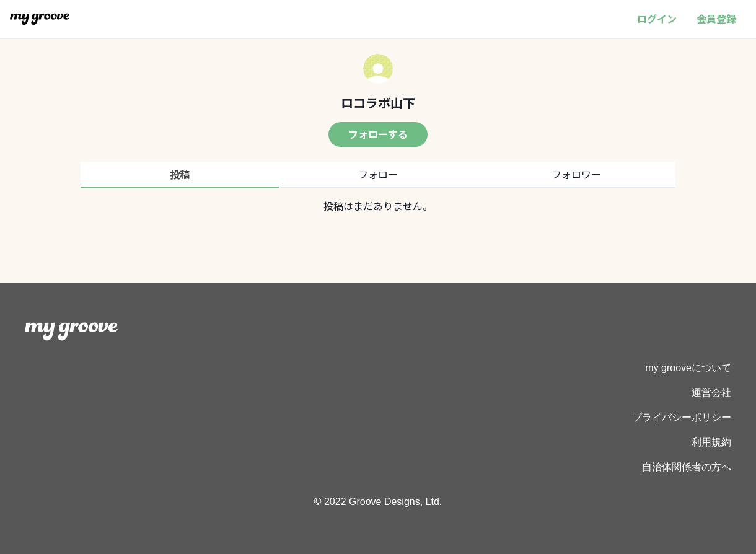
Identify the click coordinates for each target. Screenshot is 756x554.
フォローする (378, 134)
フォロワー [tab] (576, 174)
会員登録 (716, 19)
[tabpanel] (378, 206)
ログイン (657, 19)
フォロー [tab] (378, 174)
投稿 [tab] (180, 174)
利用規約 (711, 442)
